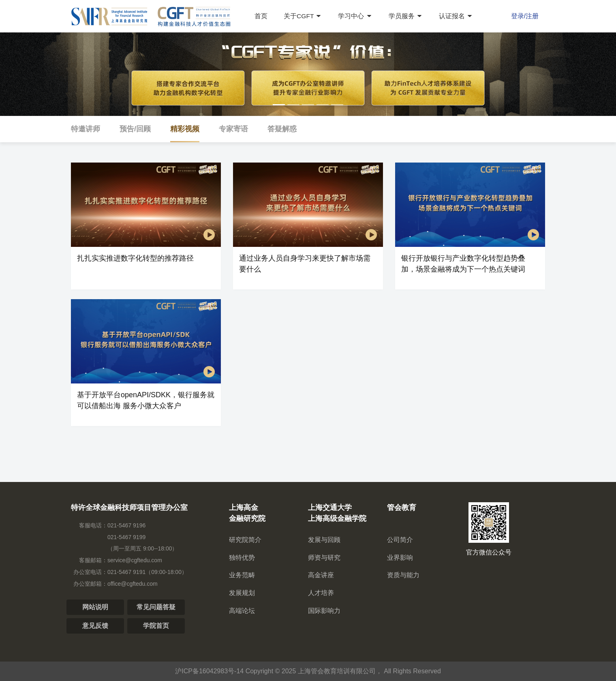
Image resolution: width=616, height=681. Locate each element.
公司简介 (400, 540)
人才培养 (321, 593)
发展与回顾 (324, 540)
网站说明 (95, 607)
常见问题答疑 (156, 607)
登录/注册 (525, 16)
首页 (261, 16)
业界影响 (400, 558)
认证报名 (456, 16)
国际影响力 (324, 611)
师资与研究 (324, 558)
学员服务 (406, 16)
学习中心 (355, 16)
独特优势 (242, 558)
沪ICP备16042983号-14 (209, 671)
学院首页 (156, 626)
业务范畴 (242, 575)
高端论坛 (242, 611)
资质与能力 (403, 575)
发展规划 (242, 593)
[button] (279, 105)
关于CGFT (303, 16)
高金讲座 (321, 575)
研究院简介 (245, 540)
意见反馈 (95, 626)
